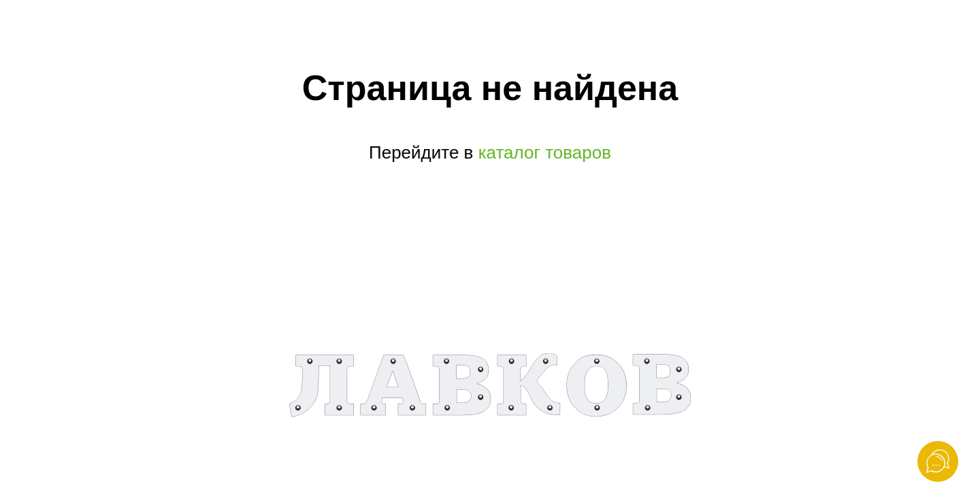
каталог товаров (544, 152)
